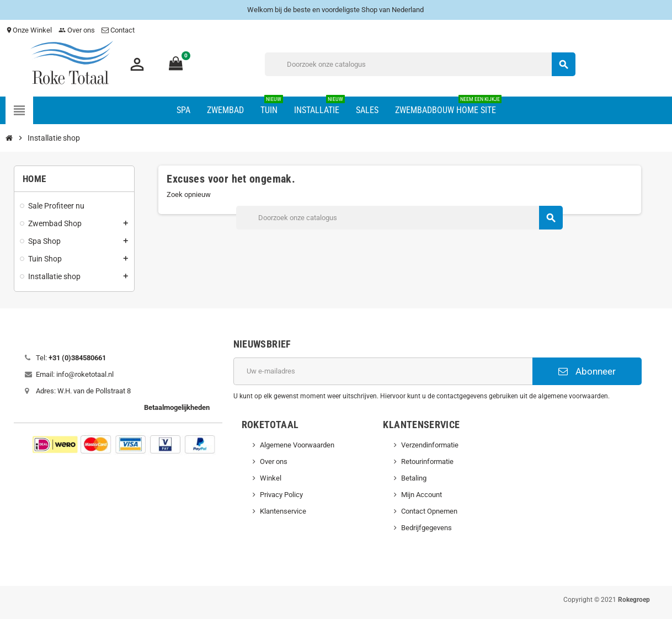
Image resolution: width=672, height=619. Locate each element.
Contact (119, 30)
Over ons (77, 30)
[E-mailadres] (383, 371)
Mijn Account (422, 495)
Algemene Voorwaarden (297, 445)
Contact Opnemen (429, 511)
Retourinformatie (427, 461)
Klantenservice (283, 511)
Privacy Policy (281, 495)
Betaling (414, 478)
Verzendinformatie (430, 445)
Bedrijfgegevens (426, 528)
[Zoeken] (420, 64)
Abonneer (587, 371)
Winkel (271, 478)
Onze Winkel (29, 30)
